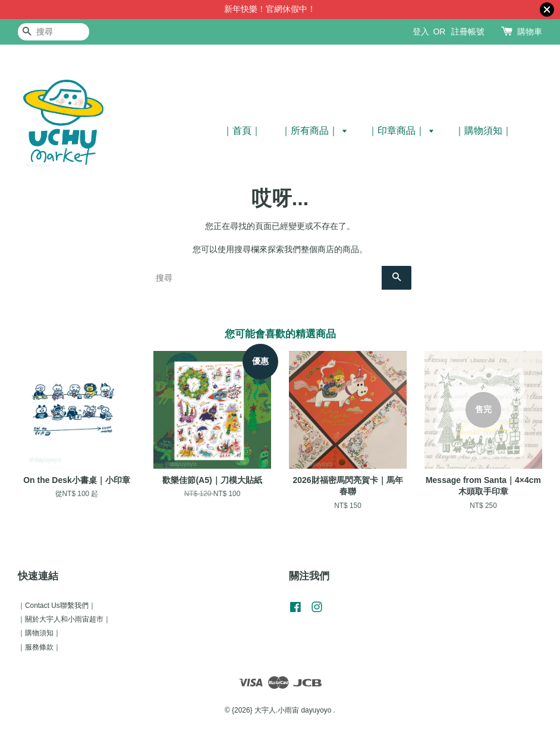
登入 (421, 32)
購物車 (530, 32)
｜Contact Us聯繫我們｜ (57, 606)
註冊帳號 (468, 32)
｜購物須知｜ (483, 131)
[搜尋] (54, 32)
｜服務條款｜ (39, 647)
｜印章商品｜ (401, 131)
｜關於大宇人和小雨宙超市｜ (64, 619)
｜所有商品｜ (314, 131)
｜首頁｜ (242, 131)
